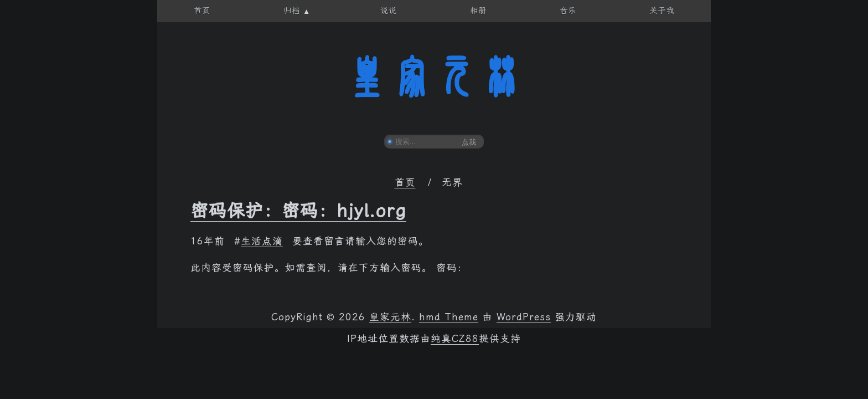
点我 (469, 142)
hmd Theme (449, 317)
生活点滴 (262, 241)
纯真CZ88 (455, 339)
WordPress (524, 317)
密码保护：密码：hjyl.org (298, 211)
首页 (405, 182)
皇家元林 (434, 77)
